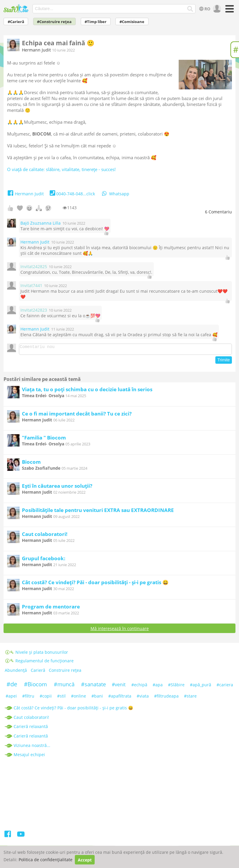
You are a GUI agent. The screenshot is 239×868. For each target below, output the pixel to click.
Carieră (38, 672)
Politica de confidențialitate (46, 860)
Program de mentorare (51, 608)
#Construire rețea (54, 22)
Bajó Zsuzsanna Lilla (41, 223)
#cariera (225, 686)
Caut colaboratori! (45, 536)
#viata (143, 698)
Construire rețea (65, 672)
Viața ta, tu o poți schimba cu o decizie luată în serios (87, 391)
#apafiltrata (120, 698)
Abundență (16, 672)
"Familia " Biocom (44, 439)
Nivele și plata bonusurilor (36, 654)
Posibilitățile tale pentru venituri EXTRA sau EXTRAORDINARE (98, 512)
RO (204, 9)
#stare (190, 698)
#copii (46, 698)
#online (79, 698)
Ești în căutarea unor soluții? (57, 488)
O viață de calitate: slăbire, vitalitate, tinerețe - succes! (61, 169)
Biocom (31, 464)
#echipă (139, 686)
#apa (158, 686)
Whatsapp (115, 194)
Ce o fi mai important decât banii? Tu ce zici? (77, 415)
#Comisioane (132, 22)
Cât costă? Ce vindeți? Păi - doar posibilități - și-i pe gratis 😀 (95, 584)
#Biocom (35, 686)
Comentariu (218, 212)
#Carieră (16, 22)
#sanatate (93, 686)
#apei (11, 698)
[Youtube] (21, 837)
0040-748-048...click (72, 194)
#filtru (28, 698)
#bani (97, 698)
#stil (61, 698)
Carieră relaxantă (31, 728)
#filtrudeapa (166, 698)
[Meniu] (228, 11)
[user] (216, 9)
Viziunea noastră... (32, 747)
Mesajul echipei (29, 756)
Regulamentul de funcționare (39, 662)
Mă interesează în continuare (120, 630)
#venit (119, 686)
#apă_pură (201, 686)
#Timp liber (96, 22)
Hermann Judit (36, 50)
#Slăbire (176, 686)
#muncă (64, 686)
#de (12, 686)
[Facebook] (8, 837)
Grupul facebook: (44, 560)
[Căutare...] (190, 9)
